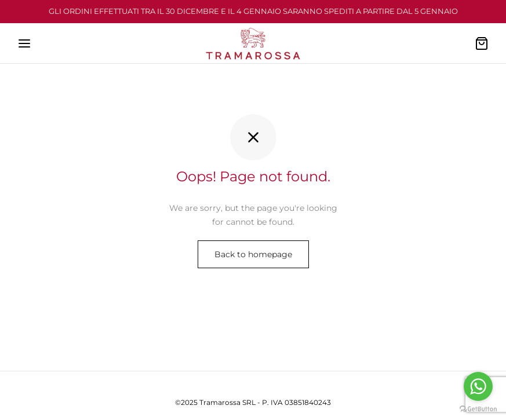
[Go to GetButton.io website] (478, 408)
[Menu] (24, 43)
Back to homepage (253, 254)
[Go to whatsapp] (478, 386)
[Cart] (482, 43)
